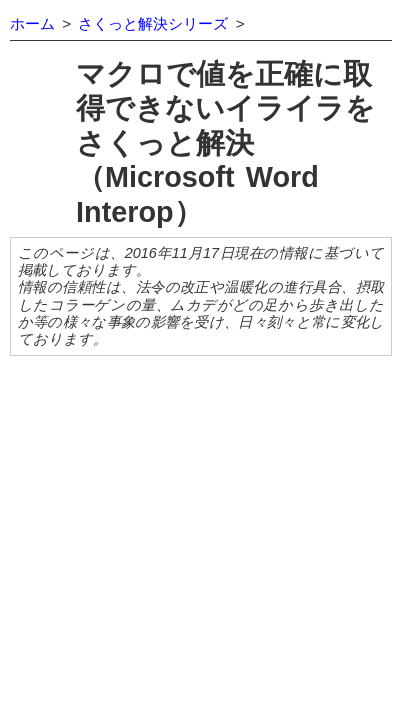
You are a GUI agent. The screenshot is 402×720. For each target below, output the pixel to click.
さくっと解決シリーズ (153, 23)
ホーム (32, 23)
